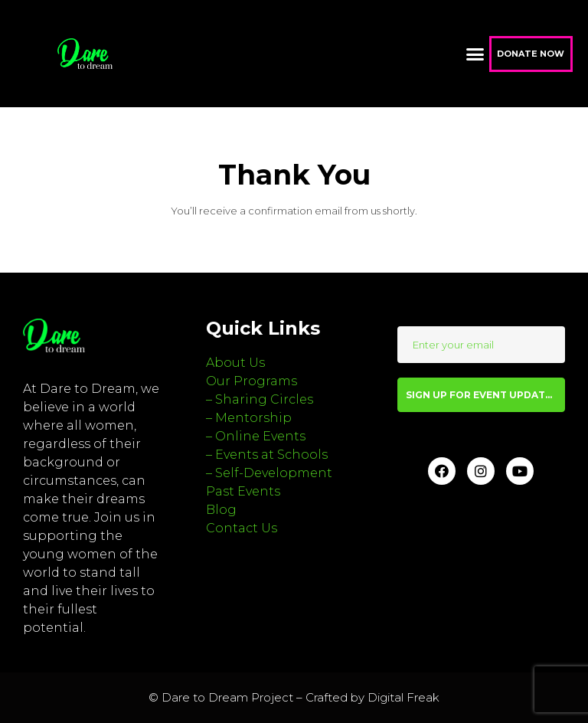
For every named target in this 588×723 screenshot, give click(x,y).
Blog (221, 510)
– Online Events (256, 436)
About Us (235, 363)
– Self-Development (269, 473)
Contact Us (242, 528)
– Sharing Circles (260, 399)
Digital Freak (403, 697)
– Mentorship (249, 418)
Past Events (243, 491)
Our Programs (252, 381)
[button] (475, 54)
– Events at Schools (267, 455)
